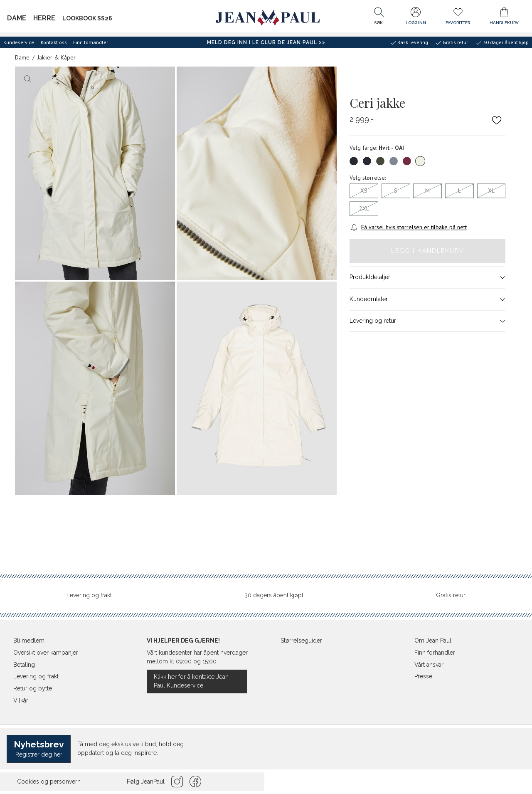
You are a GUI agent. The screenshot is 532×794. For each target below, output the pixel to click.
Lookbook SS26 (87, 18)
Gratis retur (451, 595)
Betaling (24, 665)
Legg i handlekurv (428, 251)
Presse (423, 676)
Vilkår (21, 700)
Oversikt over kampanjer (46, 653)
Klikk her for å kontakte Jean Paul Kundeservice (191, 681)
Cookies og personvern (49, 782)
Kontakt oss (54, 42)
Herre (44, 18)
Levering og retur (427, 321)
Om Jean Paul (433, 641)
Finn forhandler (91, 42)
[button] (379, 18)
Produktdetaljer (427, 277)
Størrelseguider (301, 641)
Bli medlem (29, 641)
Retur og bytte (33, 688)
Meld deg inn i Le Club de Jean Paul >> (266, 42)
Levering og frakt (89, 595)
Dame (17, 18)
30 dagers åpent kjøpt (274, 595)
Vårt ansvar (429, 665)
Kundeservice (19, 42)
